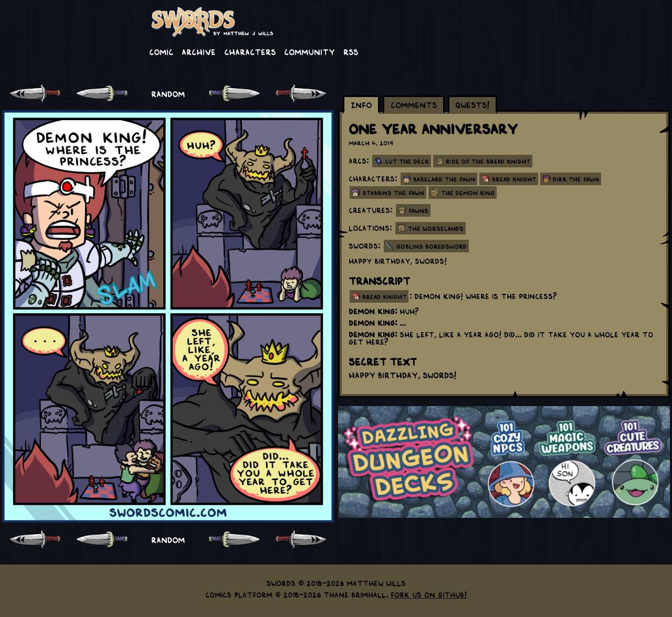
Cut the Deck (407, 161)
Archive (199, 51)
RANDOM (168, 93)
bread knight (384, 296)
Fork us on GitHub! (429, 594)
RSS (351, 51)
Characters (250, 51)
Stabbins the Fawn (393, 193)
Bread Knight (514, 179)
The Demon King (468, 193)
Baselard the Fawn (444, 179)
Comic (161, 51)
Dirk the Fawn (576, 179)
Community (309, 51)
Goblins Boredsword (432, 246)
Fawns (418, 210)
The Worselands (436, 228)
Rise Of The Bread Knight (488, 161)
